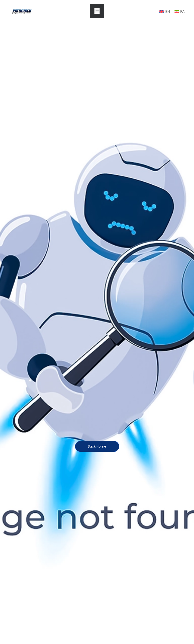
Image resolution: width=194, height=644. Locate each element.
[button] (97, 11)
